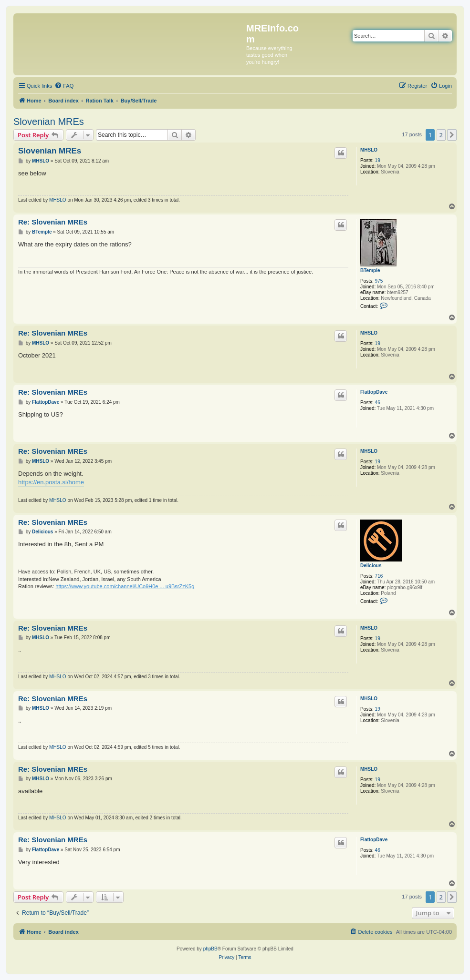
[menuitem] (64, 86)
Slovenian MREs (49, 122)
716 (379, 576)
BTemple (370, 271)
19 (378, 160)
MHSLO (369, 150)
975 (379, 281)
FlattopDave (374, 392)
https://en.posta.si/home (51, 482)
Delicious (371, 566)
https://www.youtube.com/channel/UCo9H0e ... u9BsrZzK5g (125, 586)
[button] (452, 135)
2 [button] (441, 135)
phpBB (210, 949)
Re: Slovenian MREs (53, 222)
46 (378, 403)
